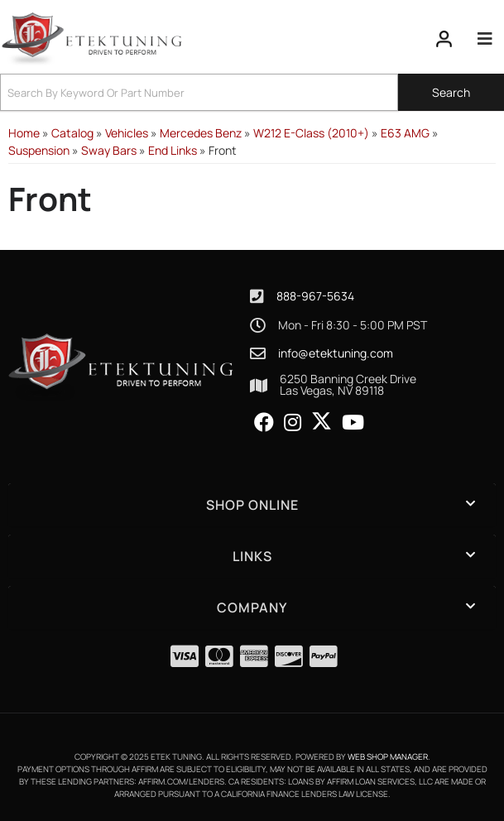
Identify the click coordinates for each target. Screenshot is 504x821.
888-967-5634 (315, 296)
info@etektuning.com (336, 353)
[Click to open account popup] (444, 39)
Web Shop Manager (388, 756)
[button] (252, 92)
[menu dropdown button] (485, 39)
